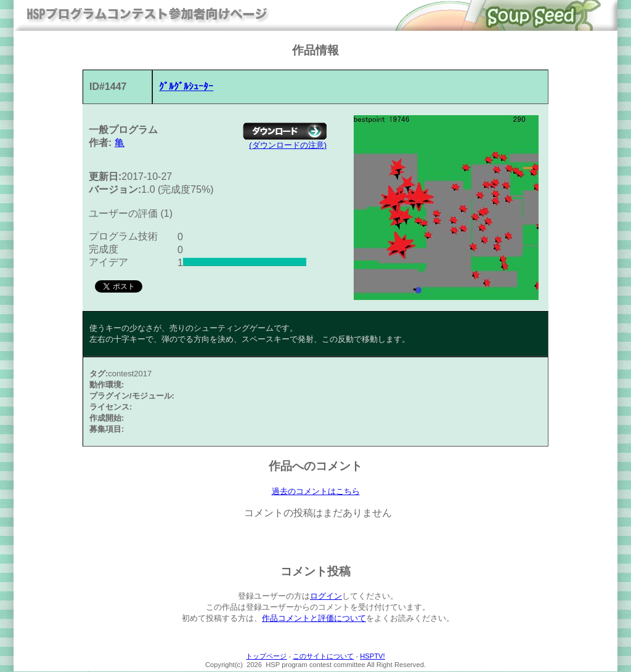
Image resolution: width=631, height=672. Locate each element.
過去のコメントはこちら (316, 492)
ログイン (326, 597)
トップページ (266, 657)
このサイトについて (323, 657)
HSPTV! (372, 657)
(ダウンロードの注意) (288, 145)
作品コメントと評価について (314, 619)
